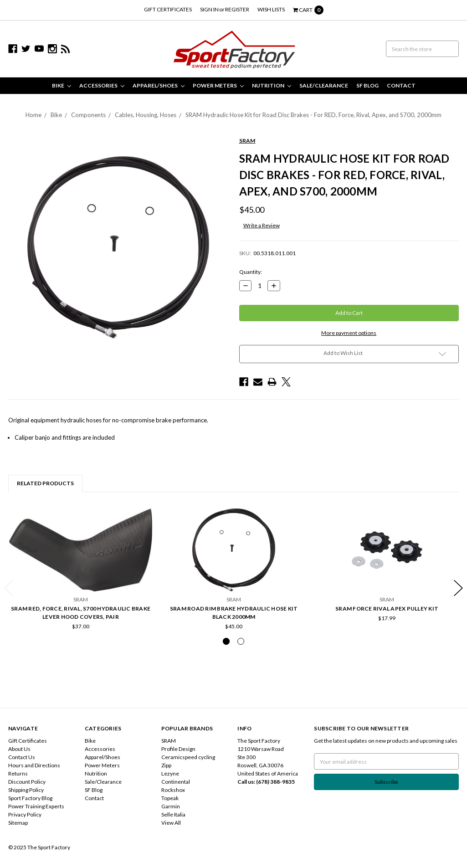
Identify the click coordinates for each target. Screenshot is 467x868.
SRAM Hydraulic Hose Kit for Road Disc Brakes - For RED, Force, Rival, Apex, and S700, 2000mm (313, 115)
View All (171, 823)
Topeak (170, 798)
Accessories (102, 85)
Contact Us (22, 757)
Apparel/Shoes (159, 85)
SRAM (169, 741)
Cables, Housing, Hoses (146, 115)
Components (88, 115)
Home (33, 115)
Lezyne (170, 773)
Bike (62, 85)
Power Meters (218, 85)
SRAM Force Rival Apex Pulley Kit (387, 609)
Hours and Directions (34, 765)
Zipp (166, 765)
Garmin (171, 806)
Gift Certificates (168, 9)
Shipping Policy (26, 790)
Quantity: (251, 272)
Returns (18, 773)
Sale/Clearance (324, 85)
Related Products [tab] (45, 483)
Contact (401, 85)
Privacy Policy (25, 814)
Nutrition (272, 85)
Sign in (209, 9)
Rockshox (173, 790)
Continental (176, 782)
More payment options (349, 333)
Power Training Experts (36, 806)
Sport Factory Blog (30, 798)
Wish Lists (271, 9)
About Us (19, 749)
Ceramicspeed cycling (188, 757)
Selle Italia (173, 814)
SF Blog (367, 85)
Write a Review (262, 225)
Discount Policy (27, 782)
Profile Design (178, 749)
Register (237, 9)
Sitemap (18, 823)
